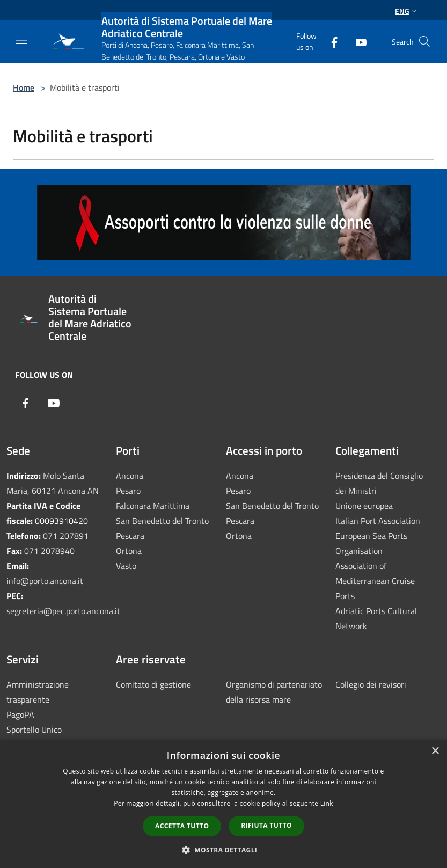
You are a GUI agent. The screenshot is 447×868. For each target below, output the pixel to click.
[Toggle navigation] (21, 40)
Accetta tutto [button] (182, 826)
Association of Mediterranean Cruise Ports (375, 581)
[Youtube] (357, 41)
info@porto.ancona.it (45, 581)
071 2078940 (49, 551)
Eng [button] (407, 11)
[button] (224, 850)
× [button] (435, 751)
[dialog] (223, 804)
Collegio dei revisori (371, 684)
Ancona (130, 476)
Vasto (126, 566)
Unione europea (364, 506)
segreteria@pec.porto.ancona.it (63, 611)
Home (24, 87)
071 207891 (66, 536)
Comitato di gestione (153, 684)
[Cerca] (424, 41)
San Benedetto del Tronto (162, 521)
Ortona (129, 551)
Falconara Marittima (153, 506)
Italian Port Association (378, 521)
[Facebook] (330, 41)
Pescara (130, 536)
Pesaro (128, 491)
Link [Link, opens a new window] (327, 803)
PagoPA (20, 714)
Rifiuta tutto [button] (266, 825)
